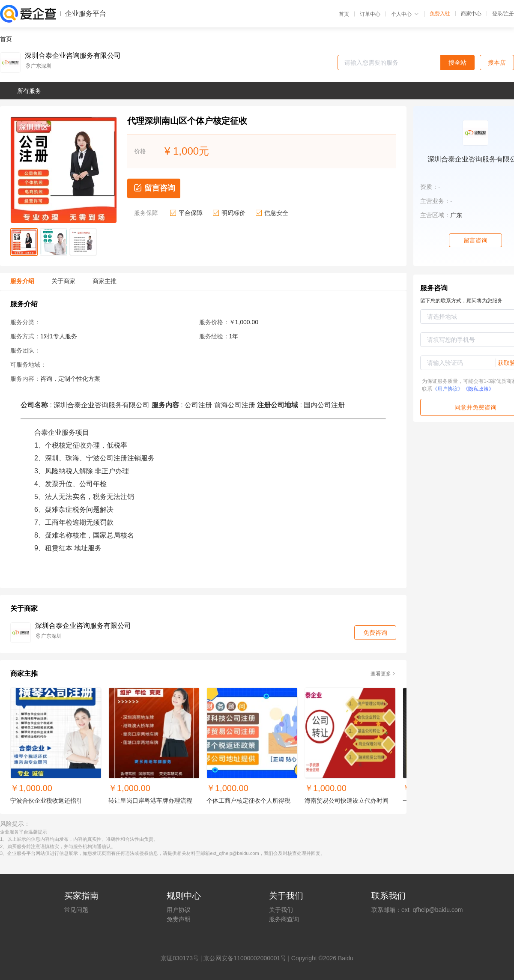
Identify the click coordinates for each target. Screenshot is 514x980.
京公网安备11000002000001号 (245, 958)
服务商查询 (284, 919)
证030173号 (183, 958)
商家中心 (471, 14)
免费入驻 (440, 14)
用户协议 (179, 910)
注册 (509, 14)
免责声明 (179, 919)
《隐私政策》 (478, 389)
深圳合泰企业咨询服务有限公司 (73, 56)
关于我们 (281, 910)
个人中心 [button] (405, 14)
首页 (344, 14)
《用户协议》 (448, 389)
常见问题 (76, 910)
